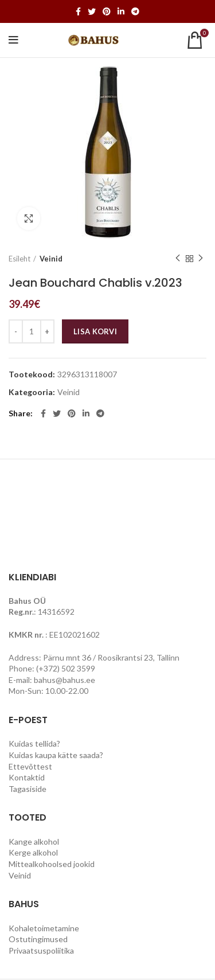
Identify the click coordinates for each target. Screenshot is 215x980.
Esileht (19, 259)
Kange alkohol (34, 842)
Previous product (178, 258)
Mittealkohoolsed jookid (52, 864)
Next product (201, 258)
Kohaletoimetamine (44, 928)
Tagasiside (28, 789)
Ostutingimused (38, 939)
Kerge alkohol (33, 852)
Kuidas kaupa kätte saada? (56, 755)
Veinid (51, 259)
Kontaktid (27, 777)
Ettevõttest (30, 766)
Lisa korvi (95, 331)
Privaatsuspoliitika (41, 950)
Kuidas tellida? (34, 743)
